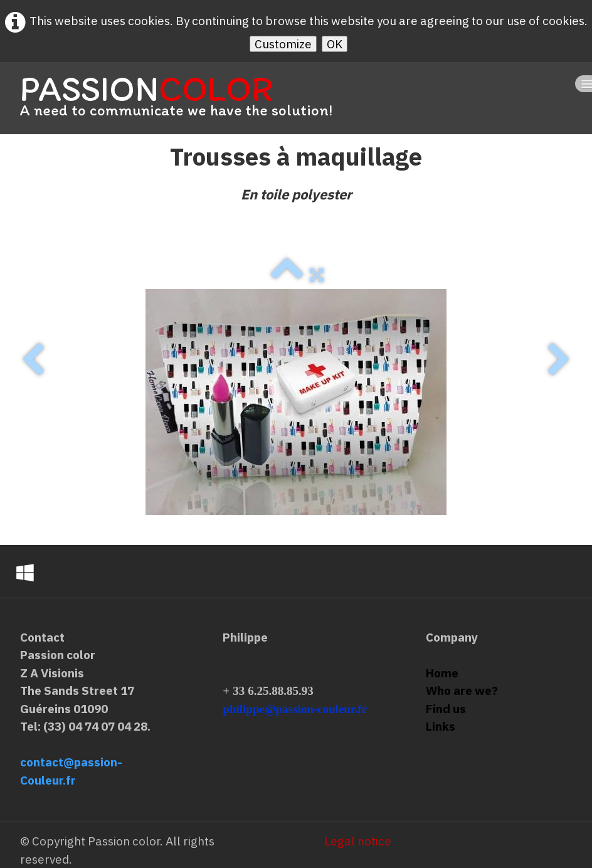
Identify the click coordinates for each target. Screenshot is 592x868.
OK (335, 44)
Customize (283, 44)
